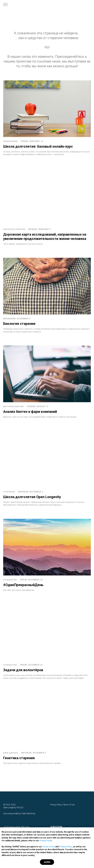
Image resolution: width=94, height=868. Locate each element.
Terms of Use (49, 847)
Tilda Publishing (28, 814)
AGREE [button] (47, 862)
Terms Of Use (69, 805)
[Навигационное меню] (5, 5)
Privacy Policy (46, 841)
